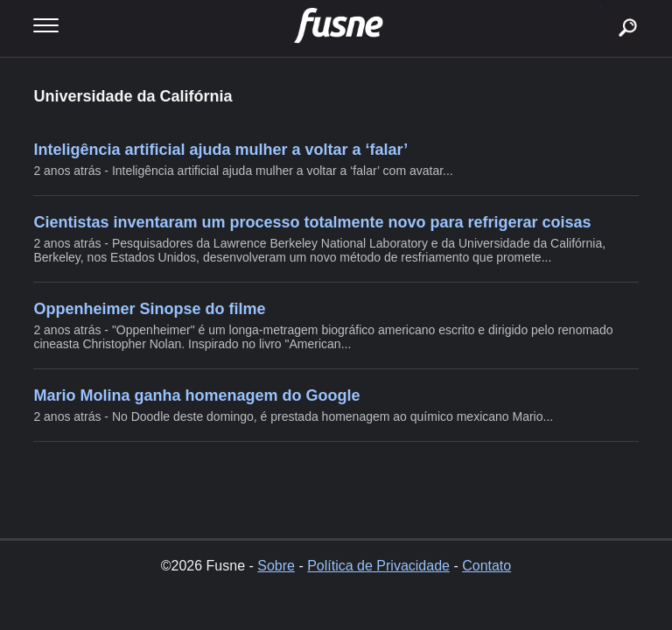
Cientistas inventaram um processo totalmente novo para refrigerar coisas (312, 222)
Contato (486, 566)
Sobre (276, 566)
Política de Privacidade (378, 566)
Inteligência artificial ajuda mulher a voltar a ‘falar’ (220, 150)
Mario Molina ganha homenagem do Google (196, 395)
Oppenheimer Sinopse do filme (149, 309)
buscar (601, 7)
